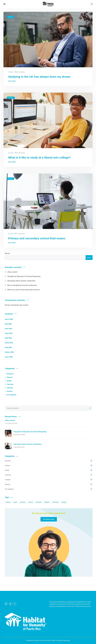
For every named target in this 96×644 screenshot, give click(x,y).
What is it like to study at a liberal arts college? (39, 157)
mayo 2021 (9, 333)
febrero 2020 (9, 352)
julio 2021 (8, 324)
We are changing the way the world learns (22, 285)
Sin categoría (12, 395)
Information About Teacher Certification (21, 281)
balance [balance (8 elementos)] (8, 502)
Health (9, 381)
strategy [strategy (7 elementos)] (64, 502)
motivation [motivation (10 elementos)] (55, 502)
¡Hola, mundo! (12, 272)
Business (11, 98)
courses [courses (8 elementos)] (31, 502)
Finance (10, 17)
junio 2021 (9, 329)
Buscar (7, 253)
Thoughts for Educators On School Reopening (24, 276)
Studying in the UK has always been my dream (39, 77)
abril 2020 (8, 347)
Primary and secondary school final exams (37, 238)
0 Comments (21, 72)
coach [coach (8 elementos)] (15, 502)
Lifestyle (10, 388)
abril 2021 (8, 338)
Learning (10, 384)
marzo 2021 (9, 343)
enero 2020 (9, 357)
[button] (92, 4)
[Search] (90, 408)
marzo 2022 (9, 319)
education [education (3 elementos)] (39, 502)
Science (10, 391)
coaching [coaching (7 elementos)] (23, 502)
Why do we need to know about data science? (24, 290)
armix (12, 72)
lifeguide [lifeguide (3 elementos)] (47, 502)
